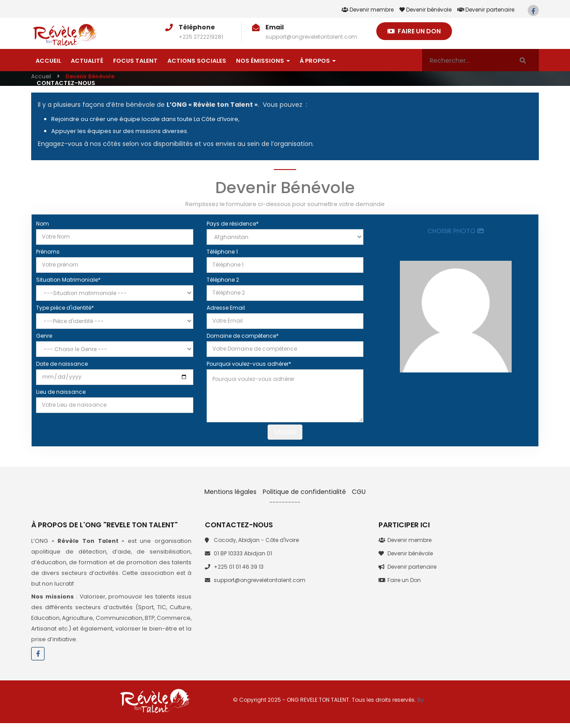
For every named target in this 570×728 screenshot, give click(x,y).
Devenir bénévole (425, 10)
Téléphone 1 (222, 252)
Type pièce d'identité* (65, 308)
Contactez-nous (66, 83)
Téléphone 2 (223, 280)
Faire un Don (414, 31)
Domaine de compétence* (243, 336)
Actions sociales (197, 61)
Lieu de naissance (61, 392)
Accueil (48, 61)
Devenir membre (368, 10)
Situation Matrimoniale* (68, 280)
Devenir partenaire (486, 10)
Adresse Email (226, 308)
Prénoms (48, 252)
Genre (44, 336)
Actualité (87, 61)
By (421, 705)
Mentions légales (231, 497)
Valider (285, 435)
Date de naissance (62, 364)
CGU (359, 497)
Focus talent (135, 61)
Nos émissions (263, 61)
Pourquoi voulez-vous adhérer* (249, 364)
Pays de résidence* (233, 224)
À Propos (318, 61)
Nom (43, 224)
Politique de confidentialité (304, 497)
